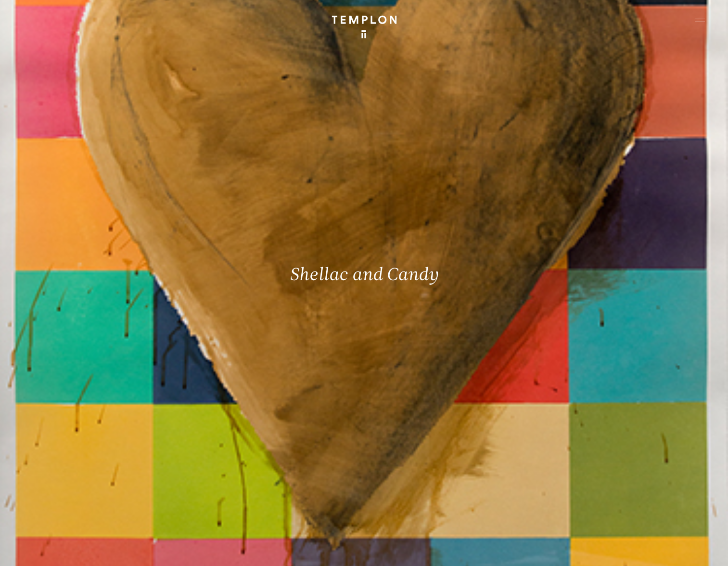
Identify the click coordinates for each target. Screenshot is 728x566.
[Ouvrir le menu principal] (700, 20)
